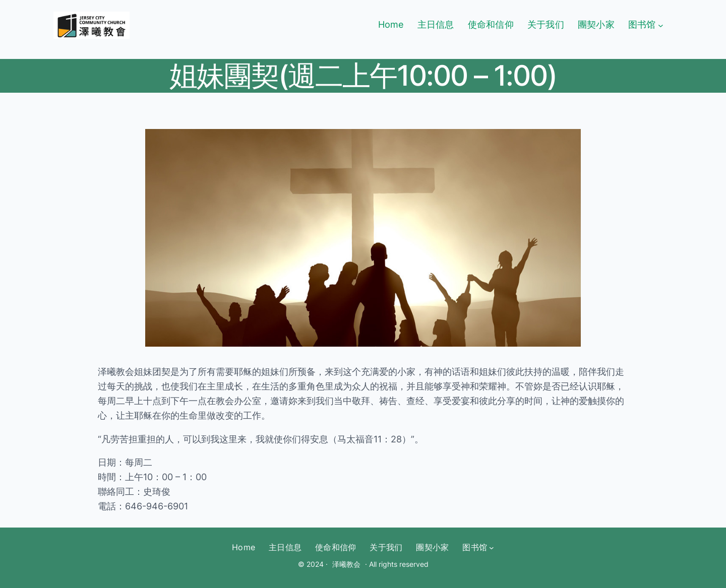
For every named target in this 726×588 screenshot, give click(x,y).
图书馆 (642, 24)
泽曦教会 (346, 564)
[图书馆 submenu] (661, 25)
